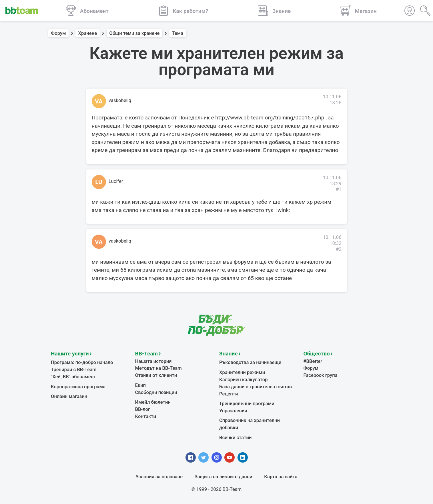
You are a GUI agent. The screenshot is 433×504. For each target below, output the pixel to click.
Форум (58, 33)
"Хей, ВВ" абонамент (73, 377)
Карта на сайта (281, 477)
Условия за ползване (159, 477)
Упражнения (233, 411)
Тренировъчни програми (247, 404)
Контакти (146, 416)
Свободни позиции (156, 392)
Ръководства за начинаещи (250, 362)
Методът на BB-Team (158, 368)
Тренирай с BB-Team (74, 370)
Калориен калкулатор (244, 380)
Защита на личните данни (224, 477)
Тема (178, 33)
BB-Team (147, 354)
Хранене (88, 33)
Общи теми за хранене (134, 33)
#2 (339, 249)
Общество (317, 354)
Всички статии (235, 438)
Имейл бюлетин (153, 402)
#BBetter (313, 361)
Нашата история (153, 361)
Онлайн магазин (69, 396)
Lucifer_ (117, 181)
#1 (339, 189)
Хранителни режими (242, 372)
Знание (228, 354)
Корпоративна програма (78, 387)
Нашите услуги (70, 354)
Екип (141, 385)
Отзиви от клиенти (156, 375)
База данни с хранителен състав (256, 387)
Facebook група (321, 375)
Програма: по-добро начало (82, 362)
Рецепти (229, 394)
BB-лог (143, 409)
